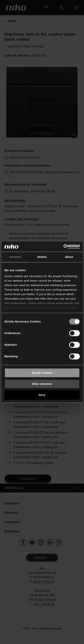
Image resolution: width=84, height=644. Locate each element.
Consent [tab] (15, 257)
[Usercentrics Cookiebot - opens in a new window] (63, 247)
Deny (42, 395)
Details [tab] (42, 257)
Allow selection (42, 384)
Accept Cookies (42, 373)
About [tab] (69, 257)
